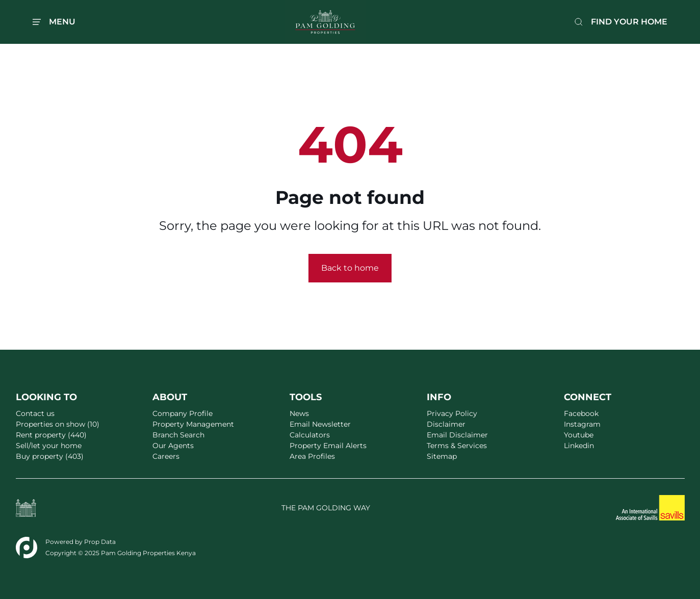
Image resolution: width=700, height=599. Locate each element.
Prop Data (100, 542)
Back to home (350, 268)
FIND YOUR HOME (629, 22)
